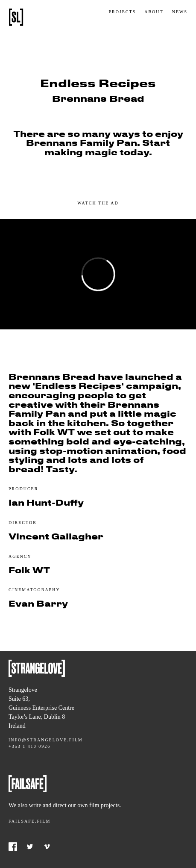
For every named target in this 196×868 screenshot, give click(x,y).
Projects (122, 12)
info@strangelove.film (46, 740)
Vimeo (47, 847)
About (154, 12)
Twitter (30, 847)
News (180, 12)
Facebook (13, 847)
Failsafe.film (29, 821)
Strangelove (16, 17)
